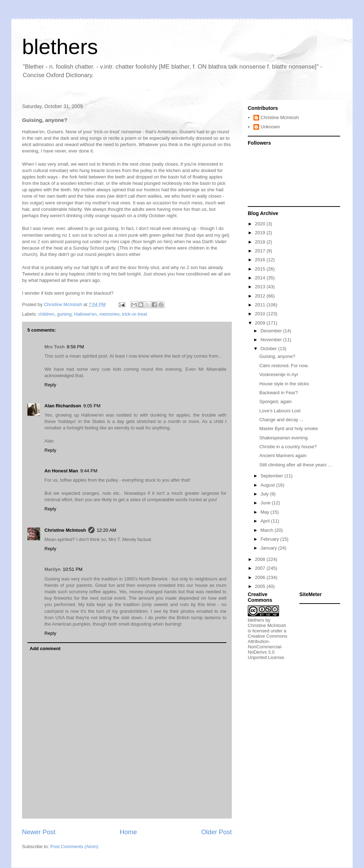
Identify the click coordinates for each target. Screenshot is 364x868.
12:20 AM (106, 530)
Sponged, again (275, 401)
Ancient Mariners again (283, 456)
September (272, 476)
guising (64, 314)
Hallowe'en (85, 314)
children (47, 314)
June (266, 503)
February (271, 539)
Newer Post (39, 832)
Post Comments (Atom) (74, 846)
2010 (261, 314)
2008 (261, 559)
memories (109, 314)
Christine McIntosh (65, 530)
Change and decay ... (281, 420)
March (268, 530)
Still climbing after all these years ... (295, 465)
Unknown (270, 127)
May (266, 512)
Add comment (45, 649)
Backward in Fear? (278, 393)
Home (129, 832)
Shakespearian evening (283, 438)
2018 (261, 242)
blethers (60, 47)
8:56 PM (75, 347)
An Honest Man (61, 471)
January (269, 548)
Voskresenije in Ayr (279, 374)
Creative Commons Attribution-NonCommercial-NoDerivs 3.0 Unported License (267, 647)
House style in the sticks (284, 384)
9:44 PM (89, 471)
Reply (50, 385)
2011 (261, 305)
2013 (261, 287)
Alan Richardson (63, 406)
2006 (261, 577)
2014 (261, 278)
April (266, 521)
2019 (261, 233)
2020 (261, 224)
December (272, 331)
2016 (261, 260)
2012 (261, 296)
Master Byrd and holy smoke (288, 428)
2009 (261, 323)
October (269, 349)
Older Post (216, 832)
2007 (261, 568)
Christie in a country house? (288, 447)
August (268, 485)
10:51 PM (73, 569)
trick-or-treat (134, 314)
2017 (261, 251)
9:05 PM (92, 406)
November (272, 340)
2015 (261, 269)
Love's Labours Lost (280, 411)
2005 (261, 586)
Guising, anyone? (277, 356)
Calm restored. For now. (284, 366)
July (265, 494)
